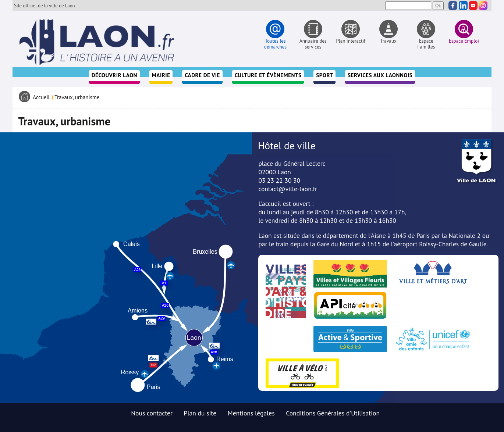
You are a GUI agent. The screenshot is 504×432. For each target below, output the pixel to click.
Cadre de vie (202, 75)
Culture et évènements (268, 75)
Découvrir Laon (114, 75)
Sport (324, 75)
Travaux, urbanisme (77, 97)
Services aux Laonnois (380, 75)
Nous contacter (152, 413)
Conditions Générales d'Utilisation (333, 413)
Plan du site (200, 413)
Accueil (41, 97)
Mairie (161, 75)
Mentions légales (251, 413)
